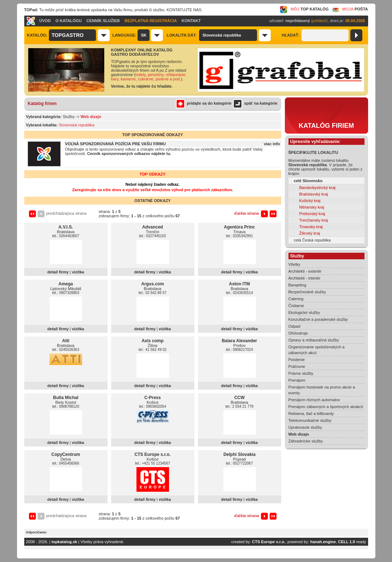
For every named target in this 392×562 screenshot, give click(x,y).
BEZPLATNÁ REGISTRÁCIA (151, 21)
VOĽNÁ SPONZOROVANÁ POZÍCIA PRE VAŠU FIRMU (115, 144)
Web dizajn (299, 434)
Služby (69, 117)
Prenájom (297, 380)
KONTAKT (191, 21)
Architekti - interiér (305, 278)
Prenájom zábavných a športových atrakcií (326, 407)
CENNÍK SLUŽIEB (103, 21)
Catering (296, 299)
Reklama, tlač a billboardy (311, 414)
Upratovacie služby (305, 427)
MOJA (349, 9)
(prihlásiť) (319, 21)
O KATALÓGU (68, 21)
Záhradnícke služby (306, 441)
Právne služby (301, 373)
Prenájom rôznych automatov (314, 400)
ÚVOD (45, 21)
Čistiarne (296, 306)
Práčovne (297, 366)
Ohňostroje (298, 333)
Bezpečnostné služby (307, 292)
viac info (272, 144)
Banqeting (298, 285)
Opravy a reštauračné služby (314, 340)
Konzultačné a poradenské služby (318, 319)
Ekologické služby (304, 313)
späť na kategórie (254, 103)
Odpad (294, 326)
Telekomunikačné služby (310, 420)
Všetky (294, 264)
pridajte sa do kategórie (204, 103)
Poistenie (297, 360)
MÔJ (304, 9)
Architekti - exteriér (305, 271)
